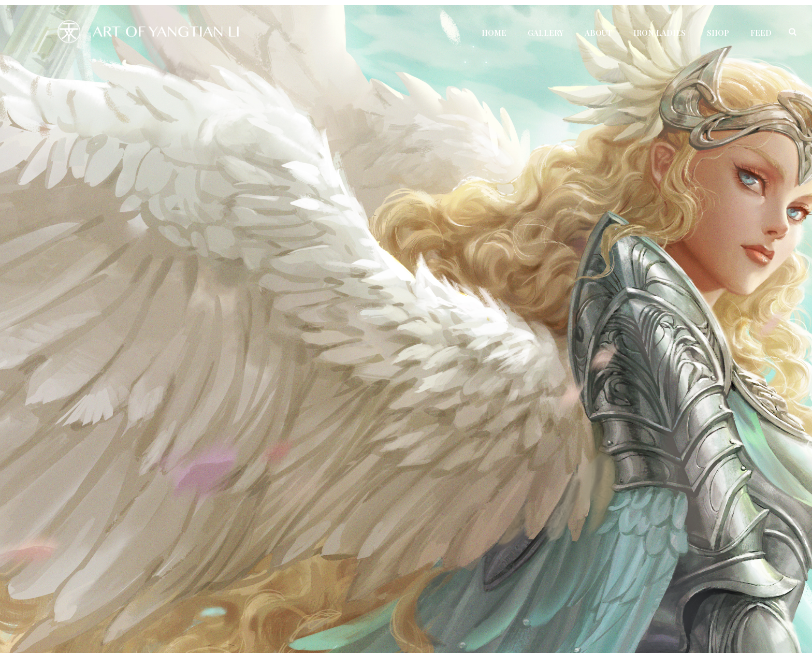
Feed (761, 33)
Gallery (546, 33)
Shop (718, 33)
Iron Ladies (659, 33)
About (598, 33)
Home (494, 33)
